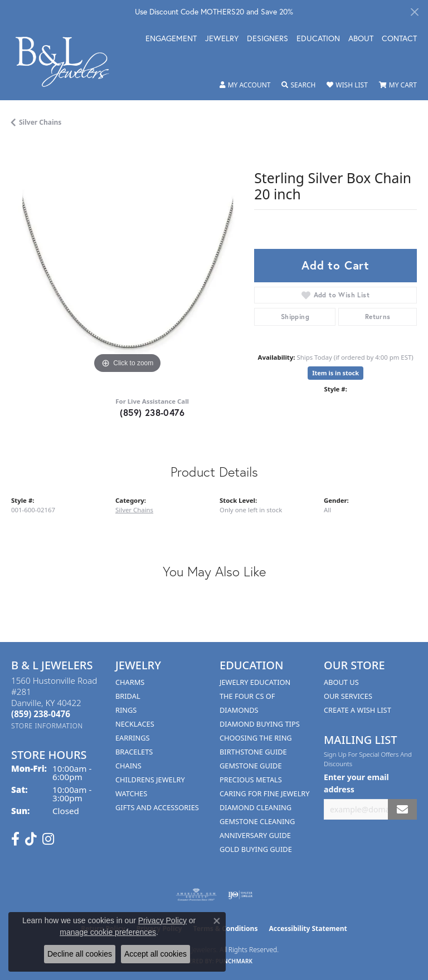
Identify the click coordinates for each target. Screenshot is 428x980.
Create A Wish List (358, 710)
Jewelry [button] (222, 39)
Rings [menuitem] (126, 710)
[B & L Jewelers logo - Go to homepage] (68, 62)
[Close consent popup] (217, 921)
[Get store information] (47, 726)
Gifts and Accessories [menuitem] (157, 807)
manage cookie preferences (108, 932)
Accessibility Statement (308, 928)
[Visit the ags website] (196, 895)
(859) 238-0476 (152, 412)
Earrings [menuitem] (133, 738)
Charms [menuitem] (130, 682)
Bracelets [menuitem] (134, 752)
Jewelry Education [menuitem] (255, 682)
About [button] (361, 39)
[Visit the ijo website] (240, 895)
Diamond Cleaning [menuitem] (256, 807)
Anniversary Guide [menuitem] (255, 835)
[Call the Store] (41, 714)
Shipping (295, 317)
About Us (341, 682)
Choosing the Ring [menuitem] (256, 738)
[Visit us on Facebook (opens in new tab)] (15, 839)
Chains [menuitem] (128, 766)
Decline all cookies (80, 954)
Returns (378, 317)
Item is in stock (335, 373)
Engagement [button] (171, 39)
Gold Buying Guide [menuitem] (256, 849)
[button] (245, 85)
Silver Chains (40, 122)
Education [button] (318, 39)
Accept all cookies (155, 954)
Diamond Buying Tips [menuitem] (260, 724)
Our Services (348, 696)
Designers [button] (267, 39)
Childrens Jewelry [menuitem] (150, 780)
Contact (399, 39)
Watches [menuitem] (131, 793)
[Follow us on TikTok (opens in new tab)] (31, 839)
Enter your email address (356, 783)
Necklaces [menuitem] (135, 724)
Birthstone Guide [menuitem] (253, 752)
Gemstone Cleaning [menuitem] (257, 821)
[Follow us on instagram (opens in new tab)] (48, 839)
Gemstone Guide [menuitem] (251, 766)
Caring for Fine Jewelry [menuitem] (265, 793)
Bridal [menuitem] (128, 696)
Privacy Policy (162, 920)
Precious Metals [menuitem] (251, 780)
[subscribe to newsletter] (402, 809)
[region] (127, 260)
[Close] (414, 12)
